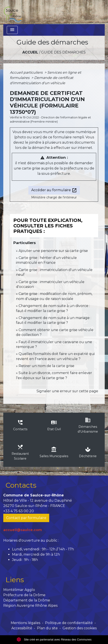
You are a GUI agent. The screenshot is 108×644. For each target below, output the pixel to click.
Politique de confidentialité (69, 623)
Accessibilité (22, 628)
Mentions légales (25, 623)
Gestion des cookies (80, 628)
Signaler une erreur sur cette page (67, 391)
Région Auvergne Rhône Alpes (30, 606)
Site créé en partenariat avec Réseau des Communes (54, 640)
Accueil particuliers (27, 72)
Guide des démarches (63, 52)
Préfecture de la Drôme (24, 595)
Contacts (21, 485)
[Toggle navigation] (12, 30)
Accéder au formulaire (54, 190)
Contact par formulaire (26, 518)
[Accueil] (13, 12)
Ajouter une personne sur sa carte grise (53, 251)
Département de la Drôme (27, 600)
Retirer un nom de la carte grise (46, 366)
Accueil (30, 52)
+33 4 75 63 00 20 (19, 511)
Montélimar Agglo (19, 590)
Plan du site (47, 628)
